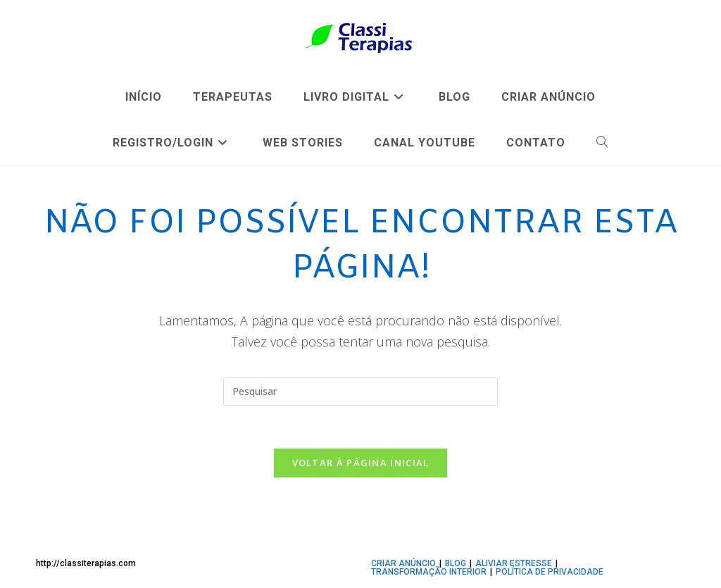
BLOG (456, 563)
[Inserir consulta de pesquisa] (360, 392)
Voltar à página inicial (361, 463)
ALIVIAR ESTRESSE (514, 563)
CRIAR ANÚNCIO (403, 563)
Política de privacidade (550, 572)
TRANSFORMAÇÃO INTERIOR (429, 572)
